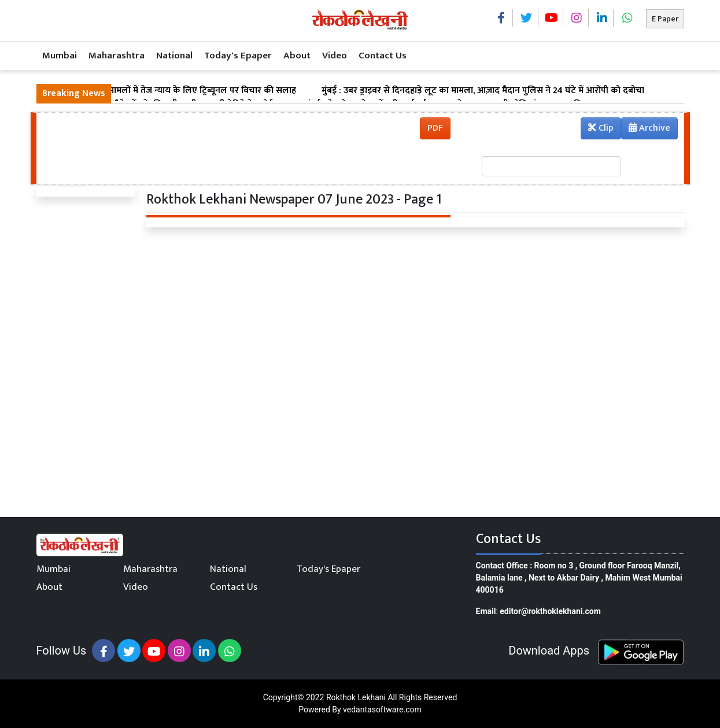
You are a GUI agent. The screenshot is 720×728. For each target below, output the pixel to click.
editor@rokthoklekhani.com (550, 611)
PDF (435, 128)
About (297, 56)
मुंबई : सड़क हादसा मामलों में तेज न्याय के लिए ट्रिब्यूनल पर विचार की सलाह (169, 91)
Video (335, 56)
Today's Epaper (238, 56)
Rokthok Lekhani (356, 697)
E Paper (665, 19)
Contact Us (383, 56)
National (174, 56)
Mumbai (60, 56)
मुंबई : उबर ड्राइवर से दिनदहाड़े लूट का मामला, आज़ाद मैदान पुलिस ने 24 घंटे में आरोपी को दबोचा (483, 91)
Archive (646, 130)
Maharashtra (117, 56)
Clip (601, 128)
